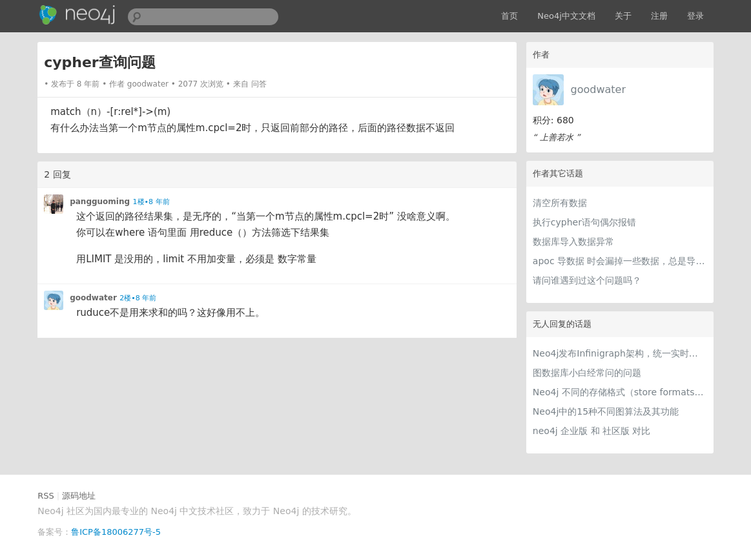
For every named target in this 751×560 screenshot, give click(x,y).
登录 (695, 16)
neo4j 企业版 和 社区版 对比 (592, 431)
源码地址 (79, 496)
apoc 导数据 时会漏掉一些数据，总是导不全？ (620, 261)
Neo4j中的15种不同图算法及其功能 (606, 411)
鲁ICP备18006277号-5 (116, 532)
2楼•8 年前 (138, 298)
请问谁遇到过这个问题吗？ (587, 280)
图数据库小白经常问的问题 (587, 373)
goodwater (598, 89)
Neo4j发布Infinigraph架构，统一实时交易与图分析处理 (620, 353)
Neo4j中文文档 (566, 16)
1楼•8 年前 (151, 202)
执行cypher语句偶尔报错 (584, 222)
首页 (509, 16)
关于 (623, 16)
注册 (659, 16)
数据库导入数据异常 (573, 242)
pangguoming (100, 202)
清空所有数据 (560, 203)
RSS (46, 496)
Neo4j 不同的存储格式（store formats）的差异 (620, 392)
